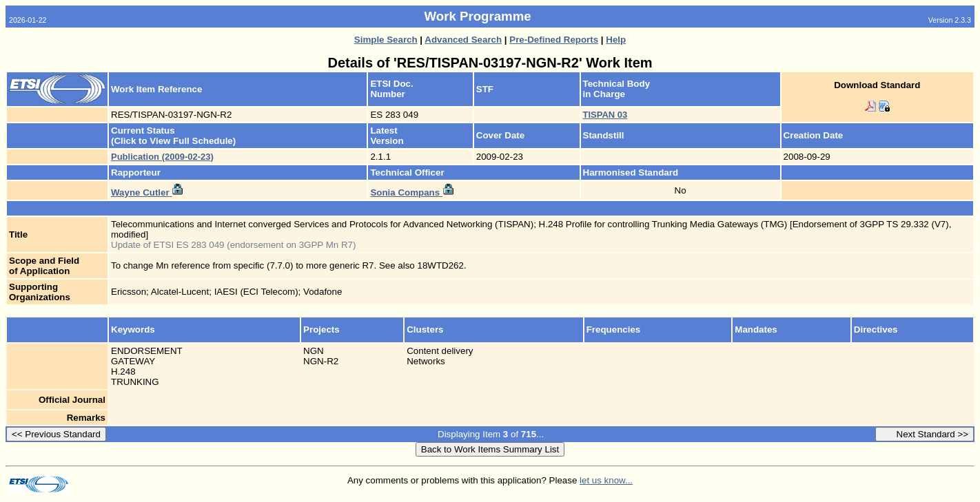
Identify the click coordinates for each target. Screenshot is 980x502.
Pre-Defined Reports (554, 40)
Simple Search (386, 40)
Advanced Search (463, 40)
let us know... (606, 480)
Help (616, 40)
